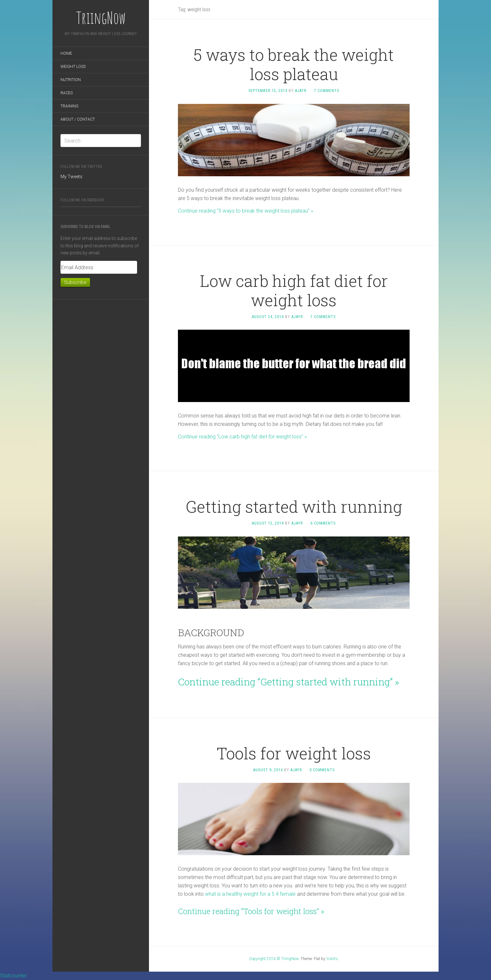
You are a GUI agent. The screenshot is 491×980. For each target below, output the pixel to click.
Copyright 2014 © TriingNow (274, 959)
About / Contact (78, 119)
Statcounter (13, 976)
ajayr (301, 91)
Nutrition (71, 80)
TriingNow (101, 18)
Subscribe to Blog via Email (85, 227)
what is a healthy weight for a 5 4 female (250, 894)
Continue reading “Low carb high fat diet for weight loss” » (242, 437)
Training (69, 106)
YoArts (332, 959)
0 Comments (322, 770)
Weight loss (73, 67)
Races (67, 93)
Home (66, 53)
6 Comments (323, 523)
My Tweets (71, 177)
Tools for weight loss (294, 753)
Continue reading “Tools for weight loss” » (251, 911)
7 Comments (327, 91)
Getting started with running (294, 507)
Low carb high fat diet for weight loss (294, 290)
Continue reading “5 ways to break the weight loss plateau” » (245, 211)
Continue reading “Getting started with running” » (288, 682)
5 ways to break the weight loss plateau (294, 64)
